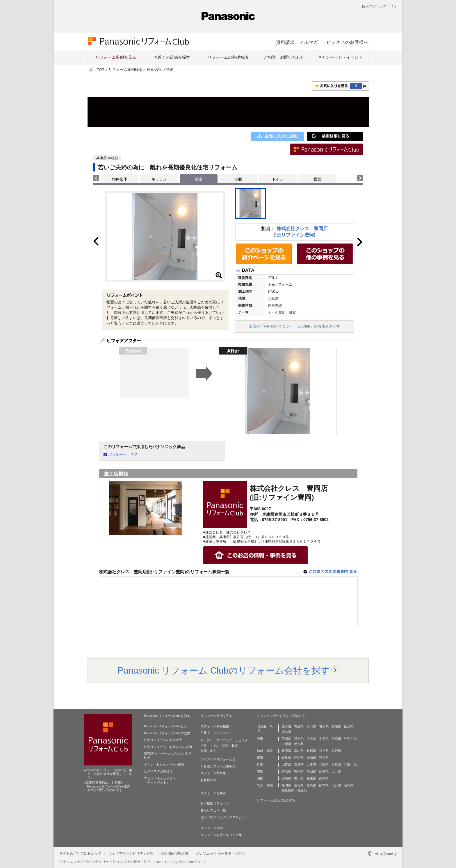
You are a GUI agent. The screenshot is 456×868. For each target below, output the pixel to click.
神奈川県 (350, 738)
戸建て (205, 733)
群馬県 (299, 738)
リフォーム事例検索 (125, 70)
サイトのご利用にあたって (80, 853)
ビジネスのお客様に (158, 771)
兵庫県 (324, 765)
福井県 (324, 751)
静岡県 (299, 758)
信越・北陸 (265, 751)
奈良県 (336, 765)
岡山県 (311, 771)
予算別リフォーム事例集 (218, 766)
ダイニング (224, 740)
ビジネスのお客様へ (348, 42)
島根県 (299, 771)
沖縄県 (302, 790)
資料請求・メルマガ (297, 42)
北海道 (286, 726)
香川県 (299, 778)
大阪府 (311, 765)
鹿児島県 (288, 790)
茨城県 (286, 738)
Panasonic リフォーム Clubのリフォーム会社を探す (224, 670)
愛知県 (311, 758)
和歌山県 (350, 765)
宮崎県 (349, 785)
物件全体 (120, 179)
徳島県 (286, 778)
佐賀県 (299, 785)
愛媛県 (311, 778)
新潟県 (286, 751)
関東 (260, 738)
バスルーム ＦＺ (123, 455)
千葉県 (324, 738)
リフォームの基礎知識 (228, 57)
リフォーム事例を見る (116, 57)
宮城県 (336, 726)
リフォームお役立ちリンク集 (221, 835)
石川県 (311, 751)
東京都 (336, 738)
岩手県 (324, 726)
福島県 (286, 732)
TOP (100, 70)
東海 (260, 758)
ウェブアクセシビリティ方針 (131, 853)
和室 (235, 746)
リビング (241, 740)
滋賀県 (286, 765)
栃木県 (299, 744)
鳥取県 (286, 771)
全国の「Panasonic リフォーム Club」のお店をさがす (295, 326)
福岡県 (286, 785)
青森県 (299, 726)
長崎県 (311, 785)
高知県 (324, 778)
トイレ (278, 179)
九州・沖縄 (265, 785)
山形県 (349, 726)
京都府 (299, 765)
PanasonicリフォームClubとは (165, 726)
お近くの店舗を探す (172, 57)
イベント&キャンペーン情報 (164, 765)
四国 (260, 778)
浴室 (204, 746)
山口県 (336, 771)
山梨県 (286, 744)
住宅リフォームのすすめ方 (163, 740)
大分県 (336, 785)
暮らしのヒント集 (213, 810)
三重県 (324, 758)
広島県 (324, 771)
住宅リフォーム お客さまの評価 (168, 747)
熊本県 (324, 785)
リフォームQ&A (212, 828)
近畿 (260, 765)
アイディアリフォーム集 (218, 759)
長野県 (336, 751)
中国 (260, 771)
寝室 (317, 179)
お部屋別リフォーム (215, 803)
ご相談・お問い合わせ (284, 57)
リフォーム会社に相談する (276, 800)
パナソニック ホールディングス (220, 853)
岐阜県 (286, 758)
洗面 (238, 179)
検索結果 (154, 70)
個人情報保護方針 (174, 853)
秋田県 (311, 726)
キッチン (159, 179)
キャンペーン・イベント (340, 57)
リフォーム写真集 (213, 773)
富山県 (299, 751)
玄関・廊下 (208, 751)
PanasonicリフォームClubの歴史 (167, 733)
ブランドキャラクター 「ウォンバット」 (160, 780)
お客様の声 (208, 780)
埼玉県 (311, 738)
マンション (221, 733)
